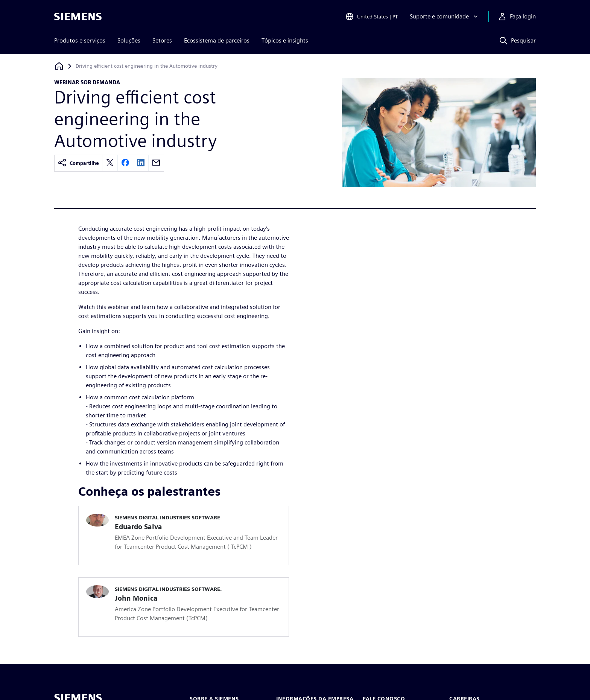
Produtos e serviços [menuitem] (80, 40)
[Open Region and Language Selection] (371, 17)
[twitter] (110, 163)
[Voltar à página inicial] (59, 66)
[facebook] (125, 163)
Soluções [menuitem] (129, 40)
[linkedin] (141, 163)
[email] (156, 163)
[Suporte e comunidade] (445, 17)
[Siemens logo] (78, 17)
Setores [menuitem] (162, 40)
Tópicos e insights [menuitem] (285, 40)
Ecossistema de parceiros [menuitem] (217, 40)
